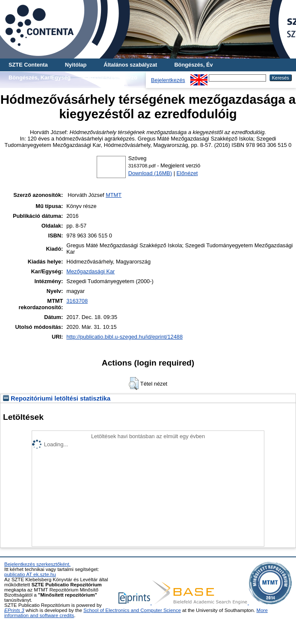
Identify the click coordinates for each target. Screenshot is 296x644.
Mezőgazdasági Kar (90, 271)
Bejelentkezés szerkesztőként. (37, 564)
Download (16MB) (150, 173)
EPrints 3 (14, 610)
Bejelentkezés (168, 80)
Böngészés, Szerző (112, 78)
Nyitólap (76, 65)
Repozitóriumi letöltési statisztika (57, 398)
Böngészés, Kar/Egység (40, 78)
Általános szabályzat (130, 65)
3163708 (77, 301)
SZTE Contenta (28, 65)
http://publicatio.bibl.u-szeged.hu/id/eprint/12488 (124, 337)
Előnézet (187, 173)
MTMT (114, 195)
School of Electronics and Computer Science (132, 610)
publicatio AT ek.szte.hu (30, 574)
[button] (134, 383)
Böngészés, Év (193, 65)
